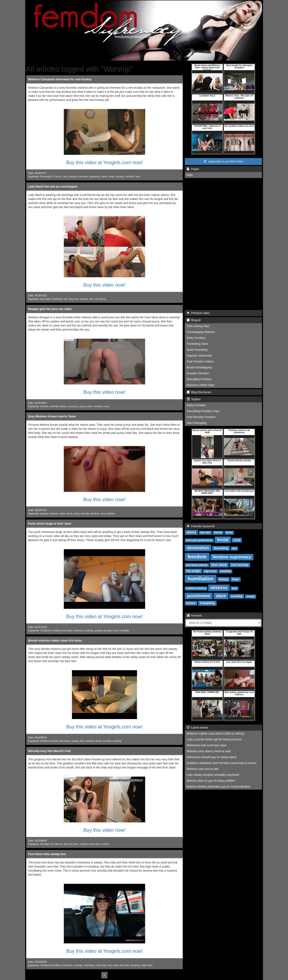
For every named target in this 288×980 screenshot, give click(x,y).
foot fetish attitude (197, 565)
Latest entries (198, 728)
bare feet (95, 844)
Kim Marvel (56, 844)
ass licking (100, 299)
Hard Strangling (197, 423)
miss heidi (113, 965)
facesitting (221, 548)
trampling (135, 965)
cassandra (94, 177)
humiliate (124, 631)
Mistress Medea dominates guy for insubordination (219, 787)
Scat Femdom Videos (200, 361)
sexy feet (124, 965)
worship (120, 177)
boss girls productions (199, 540)
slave (104, 177)
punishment (199, 596)
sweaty (98, 631)
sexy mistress (108, 514)
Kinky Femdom (196, 338)
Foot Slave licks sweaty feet (47, 854)
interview (83, 177)
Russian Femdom (198, 373)
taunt (69, 514)
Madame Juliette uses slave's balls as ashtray (216, 733)
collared (84, 844)
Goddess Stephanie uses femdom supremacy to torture (222, 763)
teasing (44, 514)
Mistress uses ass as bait (203, 769)
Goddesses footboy (50, 631)
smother (129, 177)
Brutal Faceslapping (199, 367)
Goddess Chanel (49, 741)
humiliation (201, 579)
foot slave (67, 631)
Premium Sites (198, 313)
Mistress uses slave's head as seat (209, 751)
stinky (111, 177)
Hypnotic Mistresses (199, 356)
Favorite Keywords (201, 526)
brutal (223, 540)
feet (91, 299)
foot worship (240, 565)
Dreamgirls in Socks (51, 177)
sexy (65, 177)
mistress (98, 406)
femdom (95, 514)
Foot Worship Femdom (201, 417)
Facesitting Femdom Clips (203, 411)
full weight (193, 571)
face (137, 177)
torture (191, 603)
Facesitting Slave (198, 344)
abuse (191, 532)
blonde (218, 533)
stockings (57, 299)
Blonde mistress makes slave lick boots (55, 641)
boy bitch (74, 844)
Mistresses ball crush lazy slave (207, 745)
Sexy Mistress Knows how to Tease (52, 416)
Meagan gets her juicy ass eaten (50, 309)
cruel (237, 540)
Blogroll (194, 320)
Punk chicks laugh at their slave (50, 524)
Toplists (194, 399)
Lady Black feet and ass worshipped (53, 187)
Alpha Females (196, 405)
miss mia (101, 965)
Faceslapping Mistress (201, 332)
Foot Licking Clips (198, 326)
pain (235, 588)
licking (63, 406)
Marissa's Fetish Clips (201, 385)
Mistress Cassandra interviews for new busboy (60, 79)
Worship (44, 844)
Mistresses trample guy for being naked (212, 757)
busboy (73, 177)
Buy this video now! (104, 285)
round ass (73, 406)
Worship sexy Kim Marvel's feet (49, 751)
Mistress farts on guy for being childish (211, 781)
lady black (45, 299)
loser (236, 579)
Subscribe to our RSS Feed (223, 162)
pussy (83, 406)
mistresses (89, 965)
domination (198, 548)
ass (77, 299)
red (65, 299)
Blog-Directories (199, 392)
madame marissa (196, 588)
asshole (44, 406)
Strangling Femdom (199, 379)
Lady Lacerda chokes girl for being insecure (214, 739)
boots (98, 741)
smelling (89, 631)
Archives (194, 616)
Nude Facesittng (197, 350)
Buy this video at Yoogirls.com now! (104, 162)
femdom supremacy (232, 557)
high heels (147, 965)
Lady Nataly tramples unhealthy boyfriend (213, 775)
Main (190, 175)
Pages (193, 169)
